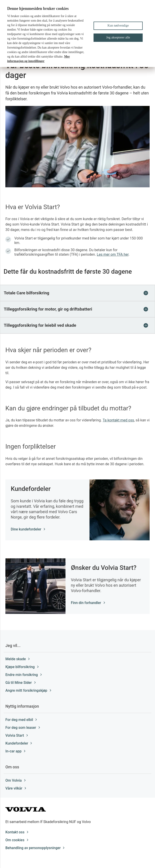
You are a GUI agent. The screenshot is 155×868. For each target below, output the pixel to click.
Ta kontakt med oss (118, 420)
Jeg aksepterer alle (118, 37)
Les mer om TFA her (113, 254)
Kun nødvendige (118, 26)
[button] (77, 293)
